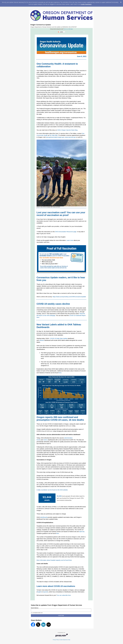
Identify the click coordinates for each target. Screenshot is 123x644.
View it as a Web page (68, 29)
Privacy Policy (56, 640)
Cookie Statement (86, 4)
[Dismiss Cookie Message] (121, 2)
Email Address (35, 608)
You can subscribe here (64, 595)
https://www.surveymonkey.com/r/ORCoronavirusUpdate (69, 297)
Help (69, 640)
